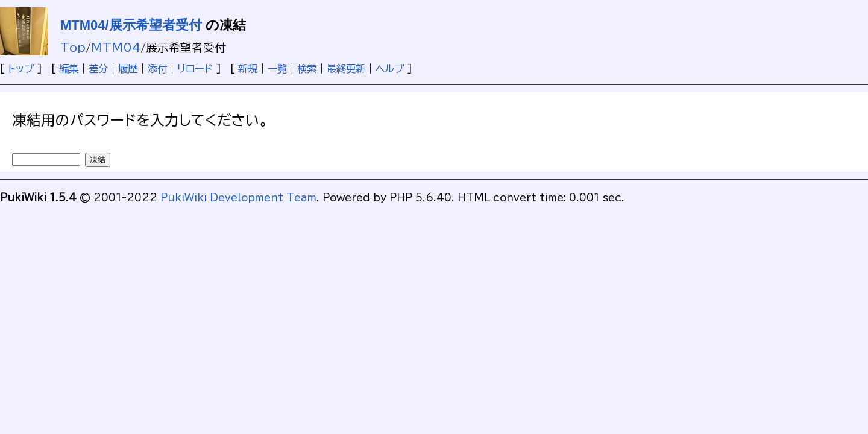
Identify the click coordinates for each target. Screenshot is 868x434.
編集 (69, 69)
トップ (21, 69)
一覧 (277, 69)
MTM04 (116, 47)
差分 (98, 69)
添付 (157, 69)
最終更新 (346, 69)
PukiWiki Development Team (238, 198)
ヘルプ (390, 69)
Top (73, 47)
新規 (248, 69)
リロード (195, 69)
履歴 (128, 69)
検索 (307, 69)
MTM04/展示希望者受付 (131, 25)
